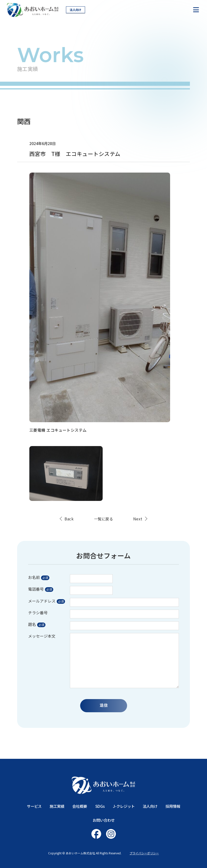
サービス (34, 806)
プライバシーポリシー (144, 853)
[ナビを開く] (196, 10)
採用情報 (173, 806)
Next (138, 519)
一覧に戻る (103, 519)
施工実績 (57, 806)
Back (69, 519)
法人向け (76, 10)
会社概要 (80, 806)
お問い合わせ (104, 820)
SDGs (100, 806)
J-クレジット (124, 806)
